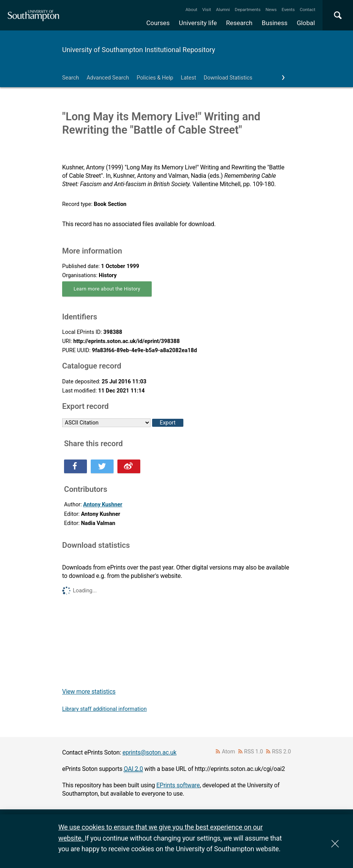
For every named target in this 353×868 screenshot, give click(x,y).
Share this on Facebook (75, 466)
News (271, 10)
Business (275, 23)
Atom (229, 752)
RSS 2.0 (282, 752)
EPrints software (178, 785)
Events (288, 10)
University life (198, 23)
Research (239, 23)
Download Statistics (228, 78)
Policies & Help (155, 78)
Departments (248, 10)
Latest (188, 78)
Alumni (223, 10)
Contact (307, 10)
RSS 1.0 (254, 752)
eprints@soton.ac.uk (149, 752)
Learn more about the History (107, 289)
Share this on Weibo (129, 466)
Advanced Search (108, 78)
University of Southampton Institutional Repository (139, 50)
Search (71, 78)
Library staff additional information (104, 709)
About (192, 10)
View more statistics (89, 692)
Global (306, 23)
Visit (207, 10)
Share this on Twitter (102, 466)
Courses (158, 23)
